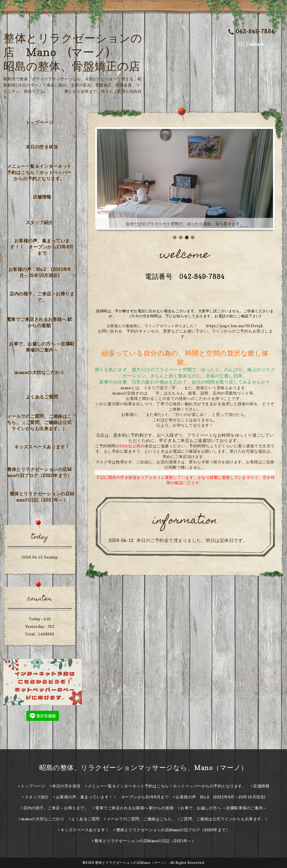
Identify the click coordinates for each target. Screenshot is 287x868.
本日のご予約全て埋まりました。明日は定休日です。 (192, 540)
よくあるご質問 (42, 397)
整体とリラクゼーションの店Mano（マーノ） (132, 863)
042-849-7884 (252, 31)
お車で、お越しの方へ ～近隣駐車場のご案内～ (42, 347)
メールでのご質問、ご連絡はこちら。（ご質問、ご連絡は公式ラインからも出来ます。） (39, 422)
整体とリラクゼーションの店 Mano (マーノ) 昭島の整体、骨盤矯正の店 (73, 52)
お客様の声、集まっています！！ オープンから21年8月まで (42, 247)
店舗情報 (42, 197)
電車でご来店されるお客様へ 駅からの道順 (39, 322)
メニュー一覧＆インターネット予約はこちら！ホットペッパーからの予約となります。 (39, 172)
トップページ (39, 122)
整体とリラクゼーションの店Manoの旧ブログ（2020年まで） (39, 472)
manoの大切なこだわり (39, 372)
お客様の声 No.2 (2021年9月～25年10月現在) (39, 272)
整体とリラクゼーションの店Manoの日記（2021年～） (42, 497)
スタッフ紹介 (39, 222)
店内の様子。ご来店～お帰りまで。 (42, 297)
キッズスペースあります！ (42, 447)
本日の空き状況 (42, 147)
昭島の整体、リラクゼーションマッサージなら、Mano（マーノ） (143, 768)
